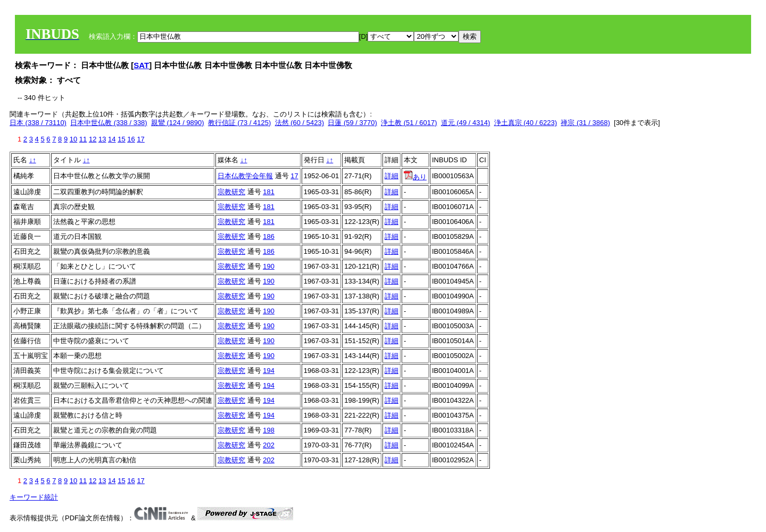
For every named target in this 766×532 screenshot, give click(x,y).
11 (83, 139)
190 (269, 266)
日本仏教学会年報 (245, 176)
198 (269, 430)
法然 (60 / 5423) (300, 123)
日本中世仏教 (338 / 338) (109, 123)
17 (140, 139)
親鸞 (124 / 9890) (178, 123)
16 (131, 139)
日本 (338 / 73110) (38, 123)
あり (415, 177)
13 (102, 139)
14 (112, 139)
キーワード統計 (34, 497)
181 (269, 192)
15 (121, 139)
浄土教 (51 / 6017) (409, 123)
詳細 (392, 176)
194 (269, 371)
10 (73, 139)
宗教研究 (231, 192)
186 (269, 236)
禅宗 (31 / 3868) (585, 123)
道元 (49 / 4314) (466, 123)
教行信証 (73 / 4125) (240, 123)
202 (269, 445)
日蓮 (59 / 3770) (352, 123)
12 (93, 139)
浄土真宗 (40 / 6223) (526, 123)
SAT (141, 65)
